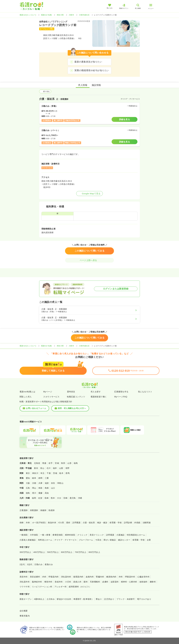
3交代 (30, 564)
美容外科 (24, 577)
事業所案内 (25, 616)
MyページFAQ (121, 397)
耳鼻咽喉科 (95, 582)
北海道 (37, 463)
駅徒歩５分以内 (64, 599)
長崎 (46, 498)
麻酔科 (153, 582)
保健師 (43, 510)
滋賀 (47, 483)
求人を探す (96, 392)
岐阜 (34, 478)
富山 (42, 468)
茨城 (55, 473)
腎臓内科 (100, 577)
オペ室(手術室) (39, 523)
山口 (53, 488)
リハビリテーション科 (42, 587)
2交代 (22, 564)
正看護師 (24, 510)
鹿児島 (73, 498)
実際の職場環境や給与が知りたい (92, 70)
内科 (44, 577)
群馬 (68, 473)
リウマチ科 (25, 587)
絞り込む (45, 91)
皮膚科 (105, 582)
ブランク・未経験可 (126, 599)
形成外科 (59, 582)
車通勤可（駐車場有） (84, 599)
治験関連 (147, 523)
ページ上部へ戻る (89, 260)
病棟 (22, 523)
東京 (28, 473)
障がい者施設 (110, 540)
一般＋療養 (45, 535)
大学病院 (34, 535)
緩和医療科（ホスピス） (80, 587)
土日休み (51, 599)
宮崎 (65, 498)
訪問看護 (76, 523)
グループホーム (86, 540)
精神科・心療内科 (129, 582)
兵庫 (40, 483)
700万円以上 (81, 552)
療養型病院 (58, 535)
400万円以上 (39, 552)
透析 (68, 523)
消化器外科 (25, 582)
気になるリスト (145, 392)
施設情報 (96, 85)
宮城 (57, 463)
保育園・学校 (116, 523)
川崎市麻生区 (84, 15)
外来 (28, 523)
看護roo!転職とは (27, 392)
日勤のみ (38, 564)
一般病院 (24, 535)
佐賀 (40, 498)
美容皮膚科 (35, 577)
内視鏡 (137, 523)
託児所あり (109, 599)
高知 (47, 493)
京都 (34, 483)
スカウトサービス (51, 397)
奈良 (53, 483)
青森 (44, 463)
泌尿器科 (115, 582)
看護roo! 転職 (46, 15)
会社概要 (24, 611)
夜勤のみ (49, 564)
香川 (34, 493)
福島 (76, 463)
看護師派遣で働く (99, 397)
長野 (67, 468)
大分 (59, 498)
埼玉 (42, 473)
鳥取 (40, 488)
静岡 (40, 478)
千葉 (49, 473)
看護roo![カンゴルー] (28, 15)
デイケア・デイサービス (66, 540)
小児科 (68, 582)
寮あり (99, 599)
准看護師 (34, 510)
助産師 (52, 510)
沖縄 (80, 498)
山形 (69, 463)
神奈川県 (60, 15)
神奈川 (35, 473)
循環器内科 (78, 577)
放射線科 (143, 582)
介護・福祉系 (89, 523)
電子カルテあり (144, 599)
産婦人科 (77, 582)
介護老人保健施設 (28, 540)
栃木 (61, 473)
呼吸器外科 (130, 577)
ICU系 (61, 523)
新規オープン (26, 599)
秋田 (63, 463)
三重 (47, 478)
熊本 (53, 498)
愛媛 (40, 493)
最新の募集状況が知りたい (88, 62)
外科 (121, 577)
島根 (47, 488)
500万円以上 (53, 552)
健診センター (124, 540)
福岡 (34, 498)
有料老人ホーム (45, 540)
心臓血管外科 (143, 577)
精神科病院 (70, 535)
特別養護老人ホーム (136, 535)
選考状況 (71, 392)
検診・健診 (102, 523)
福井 (55, 468)
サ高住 (98, 540)
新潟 (36, 468)
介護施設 (121, 535)
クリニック (82, 535)
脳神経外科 (37, 582)
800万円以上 (94, 552)
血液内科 (90, 577)
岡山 (34, 488)
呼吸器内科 (54, 577)
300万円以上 (25, 552)
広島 (28, 488)
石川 (49, 468)
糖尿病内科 (111, 577)
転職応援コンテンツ (76, 397)
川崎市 (71, 15)
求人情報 (83, 85)
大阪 (28, 483)
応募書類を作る (121, 392)
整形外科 (48, 582)
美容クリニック (97, 535)
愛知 (28, 478)
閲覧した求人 (26, 397)
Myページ (48, 392)
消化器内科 (66, 577)
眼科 (86, 582)
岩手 (51, 463)
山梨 (61, 468)
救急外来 (52, 523)
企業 (149, 540)
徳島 (28, 493)
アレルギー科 (60, 587)
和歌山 (60, 483)
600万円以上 (67, 552)
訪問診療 (128, 523)
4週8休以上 (39, 599)
